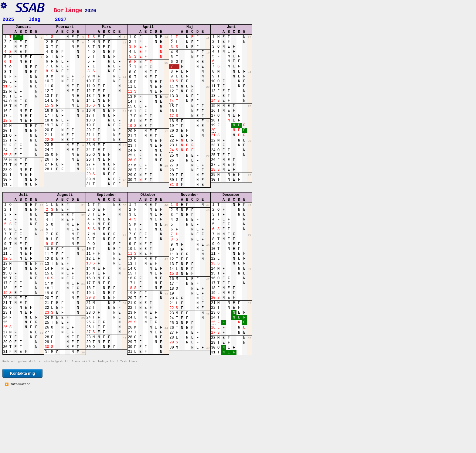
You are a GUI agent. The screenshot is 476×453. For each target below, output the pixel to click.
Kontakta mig (22, 435)
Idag (34, 19)
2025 (8, 19)
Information (19, 446)
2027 (61, 19)
